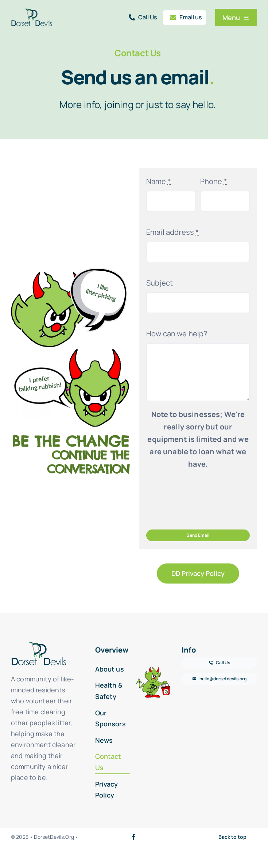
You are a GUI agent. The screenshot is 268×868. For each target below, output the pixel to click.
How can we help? (177, 334)
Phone (214, 181)
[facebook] (134, 837)
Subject (160, 283)
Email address (172, 232)
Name (159, 181)
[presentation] (202, 499)
